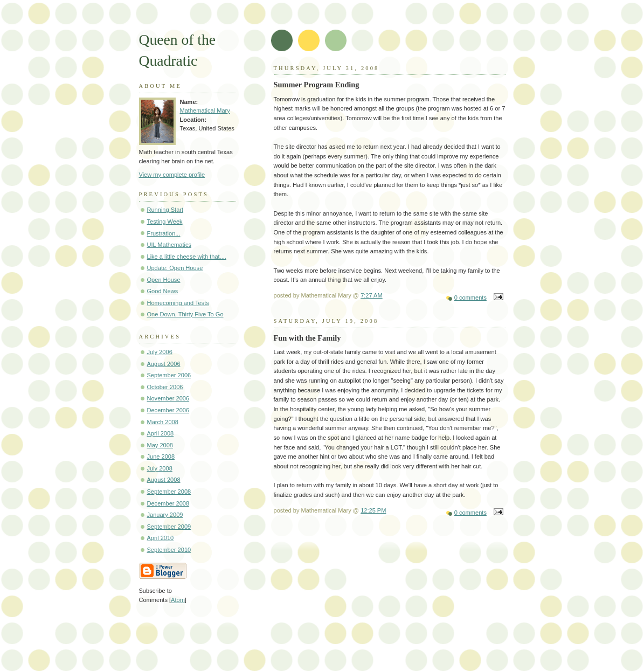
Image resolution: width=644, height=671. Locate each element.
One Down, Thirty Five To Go (185, 314)
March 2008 (163, 422)
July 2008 (160, 468)
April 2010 (161, 538)
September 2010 (169, 550)
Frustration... (164, 233)
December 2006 (168, 410)
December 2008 (168, 503)
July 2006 (160, 352)
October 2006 (165, 387)
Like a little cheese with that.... (187, 257)
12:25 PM (373, 510)
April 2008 (161, 433)
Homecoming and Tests (178, 303)
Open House (164, 280)
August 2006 (164, 364)
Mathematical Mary (205, 110)
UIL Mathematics (169, 245)
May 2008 (160, 445)
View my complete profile (172, 175)
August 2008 (164, 480)
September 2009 (169, 527)
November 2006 (168, 398)
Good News (163, 291)
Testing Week (165, 222)
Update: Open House (175, 268)
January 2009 (165, 515)
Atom (178, 600)
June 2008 (161, 456)
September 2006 (169, 375)
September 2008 (169, 492)
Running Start (165, 210)
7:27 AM (372, 295)
